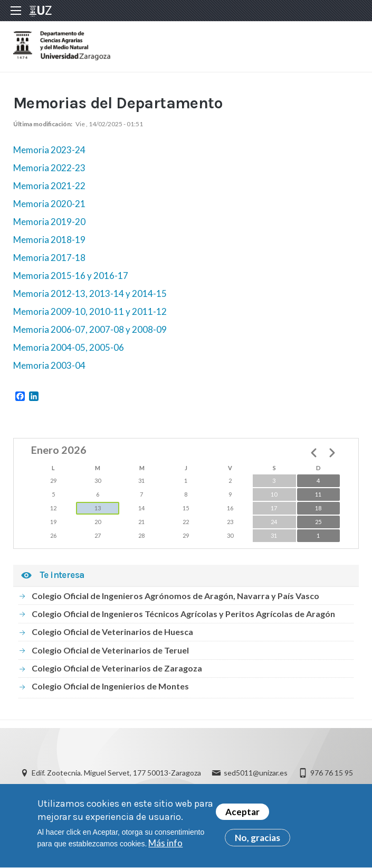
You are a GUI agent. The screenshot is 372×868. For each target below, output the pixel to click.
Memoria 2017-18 (49, 258)
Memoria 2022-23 (49, 168)
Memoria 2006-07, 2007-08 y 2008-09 (91, 329)
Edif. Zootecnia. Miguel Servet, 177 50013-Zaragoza (116, 773)
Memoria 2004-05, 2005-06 (69, 347)
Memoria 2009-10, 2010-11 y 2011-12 (90, 311)
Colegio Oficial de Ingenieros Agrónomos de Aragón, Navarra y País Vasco (175, 596)
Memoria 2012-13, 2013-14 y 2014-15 (90, 293)
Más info (165, 848)
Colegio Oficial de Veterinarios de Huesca (112, 632)
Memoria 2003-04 (49, 365)
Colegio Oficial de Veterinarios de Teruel (110, 650)
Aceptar (242, 816)
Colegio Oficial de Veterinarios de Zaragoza (117, 668)
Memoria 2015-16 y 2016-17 (71, 276)
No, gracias (257, 842)
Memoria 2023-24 (49, 150)
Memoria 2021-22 (49, 186)
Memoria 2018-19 (49, 240)
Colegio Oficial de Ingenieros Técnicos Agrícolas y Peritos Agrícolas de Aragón (183, 614)
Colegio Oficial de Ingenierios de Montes (110, 686)
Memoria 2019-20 (49, 222)
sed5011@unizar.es (256, 773)
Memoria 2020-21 (49, 204)
